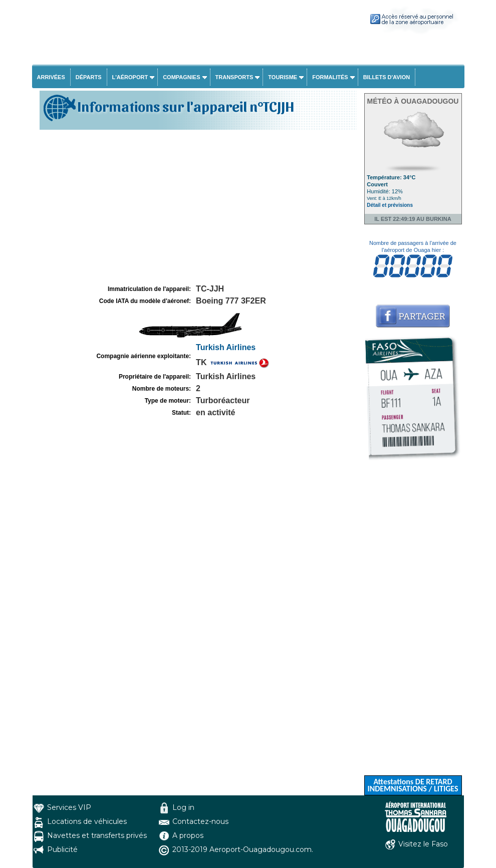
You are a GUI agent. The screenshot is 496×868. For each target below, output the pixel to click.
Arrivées (51, 77)
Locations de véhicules (87, 821)
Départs (89, 77)
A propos (188, 835)
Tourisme (283, 77)
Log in (183, 807)
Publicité (62, 849)
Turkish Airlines (226, 347)
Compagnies (181, 77)
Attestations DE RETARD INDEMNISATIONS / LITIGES (413, 785)
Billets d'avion (387, 77)
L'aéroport (130, 77)
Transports (234, 77)
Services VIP (69, 807)
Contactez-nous (200, 821)
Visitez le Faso (423, 844)
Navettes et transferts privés (97, 835)
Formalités (330, 77)
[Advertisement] (197, 207)
